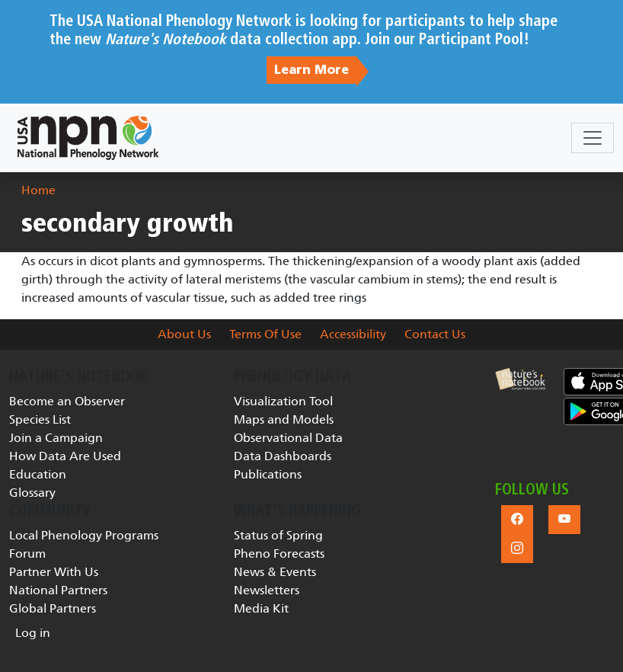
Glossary (32, 493)
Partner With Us (54, 572)
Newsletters (267, 590)
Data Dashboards (283, 456)
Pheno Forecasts (279, 554)
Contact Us (435, 334)
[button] (520, 379)
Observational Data (288, 438)
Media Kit (261, 608)
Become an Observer (67, 401)
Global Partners (53, 608)
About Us (184, 334)
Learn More (311, 70)
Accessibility (353, 334)
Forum (27, 554)
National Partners (58, 590)
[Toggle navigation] (593, 138)
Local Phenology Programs (84, 535)
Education (38, 474)
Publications (268, 474)
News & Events (275, 572)
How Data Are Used (65, 456)
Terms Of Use (265, 334)
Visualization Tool (283, 401)
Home (38, 190)
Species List (40, 419)
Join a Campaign (56, 438)
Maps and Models (284, 419)
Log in (33, 633)
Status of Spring (278, 535)
